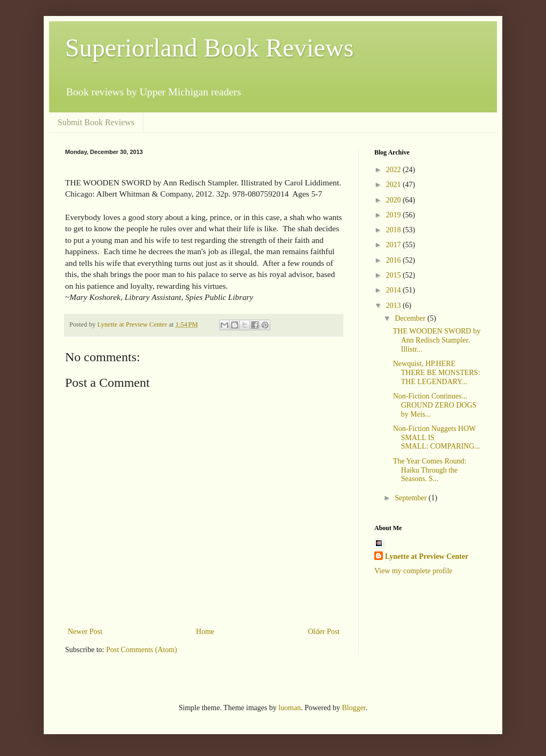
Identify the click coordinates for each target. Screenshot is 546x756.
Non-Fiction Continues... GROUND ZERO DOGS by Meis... (435, 405)
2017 (395, 245)
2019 (395, 215)
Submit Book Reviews (96, 122)
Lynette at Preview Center (427, 556)
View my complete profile (413, 571)
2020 (395, 200)
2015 (395, 275)
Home (205, 632)
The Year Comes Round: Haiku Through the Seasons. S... (430, 470)
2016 (395, 260)
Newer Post (85, 632)
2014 (395, 290)
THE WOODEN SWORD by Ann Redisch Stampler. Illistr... (437, 340)
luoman (290, 708)
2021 (395, 185)
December (411, 318)
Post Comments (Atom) (142, 650)
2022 (395, 170)
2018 (395, 230)
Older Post (324, 632)
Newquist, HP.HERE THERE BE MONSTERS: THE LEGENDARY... (437, 373)
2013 (395, 306)
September (411, 498)
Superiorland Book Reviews (209, 48)
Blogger (354, 708)
